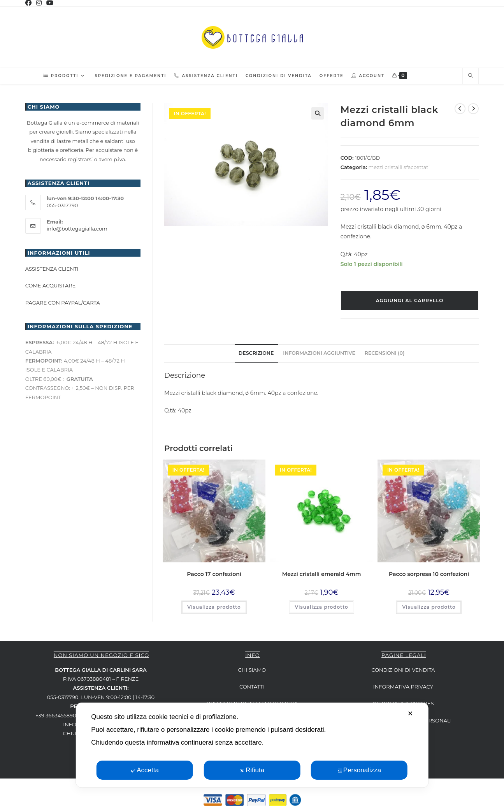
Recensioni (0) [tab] (385, 353)
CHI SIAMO (252, 670)
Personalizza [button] (359, 770)
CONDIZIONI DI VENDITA (403, 670)
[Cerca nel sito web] (471, 76)
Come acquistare (51, 285)
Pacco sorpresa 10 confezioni (429, 574)
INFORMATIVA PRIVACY (403, 687)
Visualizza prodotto (214, 607)
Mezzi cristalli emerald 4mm (322, 574)
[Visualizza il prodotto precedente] (460, 109)
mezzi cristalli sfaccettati (399, 167)
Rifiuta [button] (252, 770)
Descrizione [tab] (256, 353)
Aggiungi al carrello (410, 300)
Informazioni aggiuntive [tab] (319, 353)
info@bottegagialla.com (77, 229)
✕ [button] (410, 714)
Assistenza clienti (52, 269)
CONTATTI (252, 687)
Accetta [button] (145, 770)
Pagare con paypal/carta (63, 303)
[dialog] (252, 745)
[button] (318, 113)
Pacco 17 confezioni (214, 574)
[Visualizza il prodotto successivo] (473, 109)
